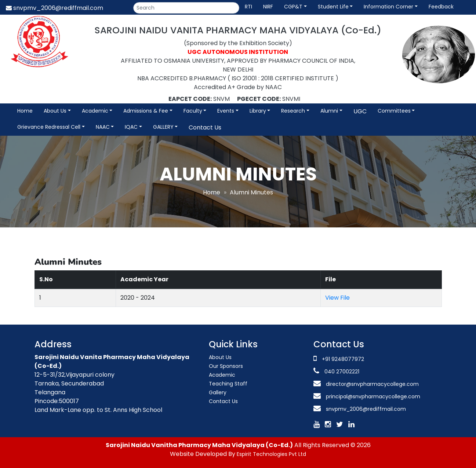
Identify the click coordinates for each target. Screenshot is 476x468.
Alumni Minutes (251, 192)
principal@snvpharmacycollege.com (372, 396)
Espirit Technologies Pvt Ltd (271, 454)
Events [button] (226, 111)
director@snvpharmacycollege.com (372, 384)
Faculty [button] (193, 111)
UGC (360, 111)
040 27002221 (341, 372)
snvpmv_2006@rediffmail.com (54, 8)
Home (25, 111)
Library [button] (258, 111)
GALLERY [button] (163, 127)
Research (293, 111)
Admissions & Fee (146, 111)
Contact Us (205, 127)
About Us (220, 357)
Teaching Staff (228, 384)
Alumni (329, 111)
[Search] (186, 8)
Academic (95, 111)
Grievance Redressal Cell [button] (49, 127)
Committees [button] (394, 111)
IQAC (131, 127)
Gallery (218, 392)
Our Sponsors (226, 366)
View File (337, 298)
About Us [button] (55, 111)
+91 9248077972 (343, 359)
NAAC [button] (103, 127)
